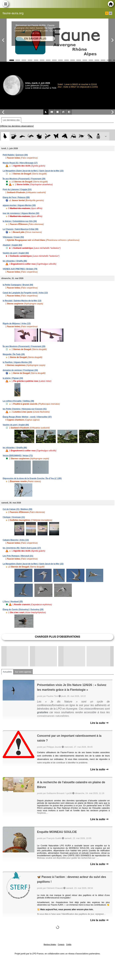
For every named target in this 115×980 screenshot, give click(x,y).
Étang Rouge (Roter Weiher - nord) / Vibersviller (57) (27, 417)
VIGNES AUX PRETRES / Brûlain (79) (20, 269)
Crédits (69, 945)
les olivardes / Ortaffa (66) (15, 261)
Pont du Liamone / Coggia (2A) (17, 189)
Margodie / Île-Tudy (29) (14, 354)
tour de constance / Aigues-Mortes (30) (21, 213)
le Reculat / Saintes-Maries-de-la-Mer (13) (22, 301)
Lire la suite (99, 723)
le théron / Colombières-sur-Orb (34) (20, 221)
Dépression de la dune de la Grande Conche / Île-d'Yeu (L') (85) (32, 478)
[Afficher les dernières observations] (17, 126)
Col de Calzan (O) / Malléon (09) (17, 509)
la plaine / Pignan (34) (13, 378)
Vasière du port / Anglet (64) (16, 253)
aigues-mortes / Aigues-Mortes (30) (19, 205)
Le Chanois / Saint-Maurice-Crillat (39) (21, 229)
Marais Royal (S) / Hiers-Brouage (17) (20, 163)
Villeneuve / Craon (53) (13, 237)
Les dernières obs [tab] (11, 120)
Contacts (61, 945)
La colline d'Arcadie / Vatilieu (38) (18, 401)
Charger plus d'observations (57, 637)
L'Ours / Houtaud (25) (13, 602)
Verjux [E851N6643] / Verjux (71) (18, 456)
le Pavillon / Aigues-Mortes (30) (17, 362)
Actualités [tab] (7, 672)
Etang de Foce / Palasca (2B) (16, 197)
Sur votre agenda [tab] (23, 672)
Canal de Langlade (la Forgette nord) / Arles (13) (25, 293)
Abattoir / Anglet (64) (12, 245)
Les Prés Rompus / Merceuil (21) (18, 556)
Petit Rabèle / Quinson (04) (15, 155)
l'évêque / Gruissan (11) (14, 517)
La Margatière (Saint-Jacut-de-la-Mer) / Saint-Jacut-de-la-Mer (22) (33, 171)
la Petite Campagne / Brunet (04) (18, 285)
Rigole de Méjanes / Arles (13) (17, 324)
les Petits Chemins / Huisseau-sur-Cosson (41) (25, 409)
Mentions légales (50, 945)
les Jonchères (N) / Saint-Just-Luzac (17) (22, 548)
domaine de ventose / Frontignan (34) (20, 370)
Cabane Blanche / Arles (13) (16, 540)
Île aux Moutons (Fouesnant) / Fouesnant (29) (24, 179)
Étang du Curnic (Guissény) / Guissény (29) (23, 609)
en (111, 13)
